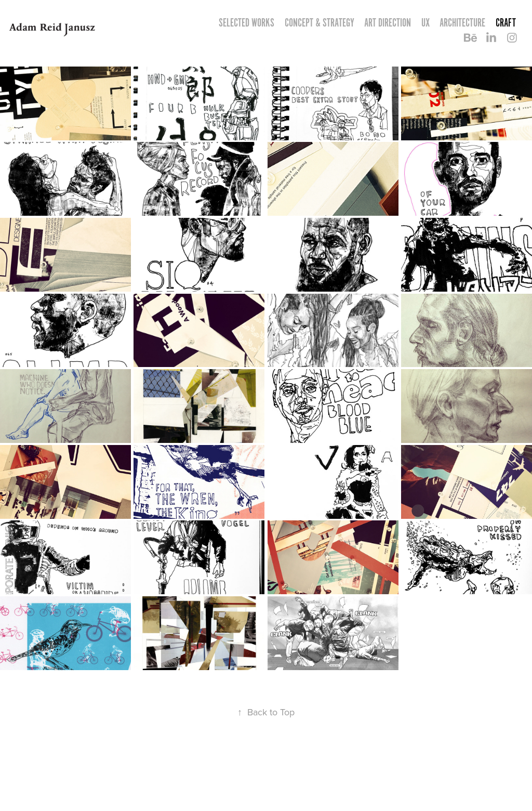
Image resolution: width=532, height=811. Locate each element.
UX (425, 23)
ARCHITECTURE (462, 23)
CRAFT (506, 23)
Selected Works (247, 23)
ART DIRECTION (388, 23)
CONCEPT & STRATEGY (320, 23)
